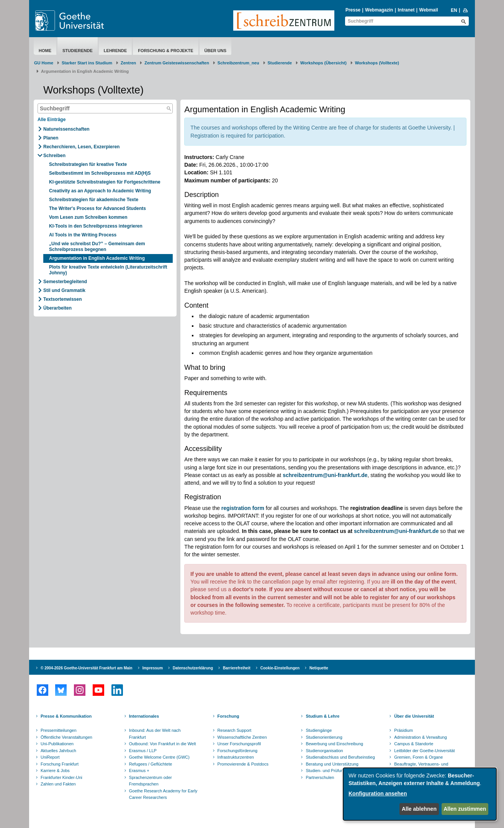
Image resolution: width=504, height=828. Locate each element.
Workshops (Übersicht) (323, 63)
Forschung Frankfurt (60, 764)
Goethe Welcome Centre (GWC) (159, 757)
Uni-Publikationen (57, 744)
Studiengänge (319, 730)
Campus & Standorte (414, 744)
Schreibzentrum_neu (238, 63)
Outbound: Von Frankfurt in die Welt (163, 744)
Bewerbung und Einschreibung (334, 744)
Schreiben (54, 156)
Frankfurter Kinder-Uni (61, 777)
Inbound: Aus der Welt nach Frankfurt (155, 734)
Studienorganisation (324, 751)
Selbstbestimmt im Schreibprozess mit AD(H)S (100, 173)
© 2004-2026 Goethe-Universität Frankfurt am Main (87, 668)
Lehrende (115, 51)
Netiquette (319, 668)
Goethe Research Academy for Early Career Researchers (163, 794)
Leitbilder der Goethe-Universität (424, 751)
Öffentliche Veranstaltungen (66, 737)
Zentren (128, 63)
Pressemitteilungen (59, 730)
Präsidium (403, 730)
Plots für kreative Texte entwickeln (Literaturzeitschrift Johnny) (108, 270)
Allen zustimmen (465, 809)
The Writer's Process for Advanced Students (97, 208)
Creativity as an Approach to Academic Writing (100, 191)
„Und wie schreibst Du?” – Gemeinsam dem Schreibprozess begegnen (97, 247)
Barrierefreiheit (237, 668)
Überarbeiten (57, 308)
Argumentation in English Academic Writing (97, 258)
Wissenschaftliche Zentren (242, 737)
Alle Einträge (52, 120)
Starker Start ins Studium (87, 63)
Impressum (153, 668)
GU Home (44, 63)
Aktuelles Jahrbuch (58, 751)
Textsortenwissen (62, 299)
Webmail (429, 10)
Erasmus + (139, 771)
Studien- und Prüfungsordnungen (337, 771)
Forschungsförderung (238, 751)
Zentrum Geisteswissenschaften (177, 63)
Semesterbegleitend (65, 282)
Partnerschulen (320, 777)
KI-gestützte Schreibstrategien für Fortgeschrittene (105, 182)
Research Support (235, 730)
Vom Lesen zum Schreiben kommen (88, 217)
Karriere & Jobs (55, 771)
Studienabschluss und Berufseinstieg (340, 757)
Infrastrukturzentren (236, 757)
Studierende (78, 51)
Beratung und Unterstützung (332, 764)
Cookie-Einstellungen (280, 668)
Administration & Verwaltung (421, 737)
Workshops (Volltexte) (377, 63)
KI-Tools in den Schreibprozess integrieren (96, 226)
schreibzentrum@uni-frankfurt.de (396, 531)
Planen (51, 138)
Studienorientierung (324, 737)
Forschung (228, 716)
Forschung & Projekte (165, 51)
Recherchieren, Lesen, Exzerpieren (81, 147)
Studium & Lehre (322, 716)
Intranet (406, 10)
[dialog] (420, 794)
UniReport (50, 757)
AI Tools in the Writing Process (83, 235)
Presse (353, 10)
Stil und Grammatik (64, 290)
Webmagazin (379, 10)
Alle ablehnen (419, 809)
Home (45, 51)
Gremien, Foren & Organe (418, 757)
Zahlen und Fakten (58, 784)
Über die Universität (414, 716)
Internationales (144, 716)
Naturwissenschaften (66, 129)
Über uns (215, 51)
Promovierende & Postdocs (243, 764)
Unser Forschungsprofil (239, 744)
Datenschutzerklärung (193, 668)
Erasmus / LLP (143, 751)
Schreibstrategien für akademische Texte (94, 200)
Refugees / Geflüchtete (151, 764)
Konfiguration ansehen (378, 794)
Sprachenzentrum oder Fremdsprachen (151, 781)
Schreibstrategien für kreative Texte (88, 164)
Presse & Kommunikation (66, 716)
